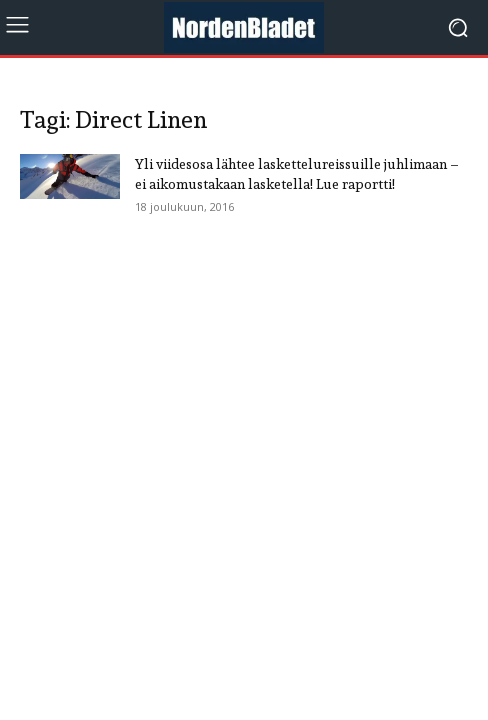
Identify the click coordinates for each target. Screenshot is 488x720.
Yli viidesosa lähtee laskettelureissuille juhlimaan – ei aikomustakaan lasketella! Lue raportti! (297, 174)
